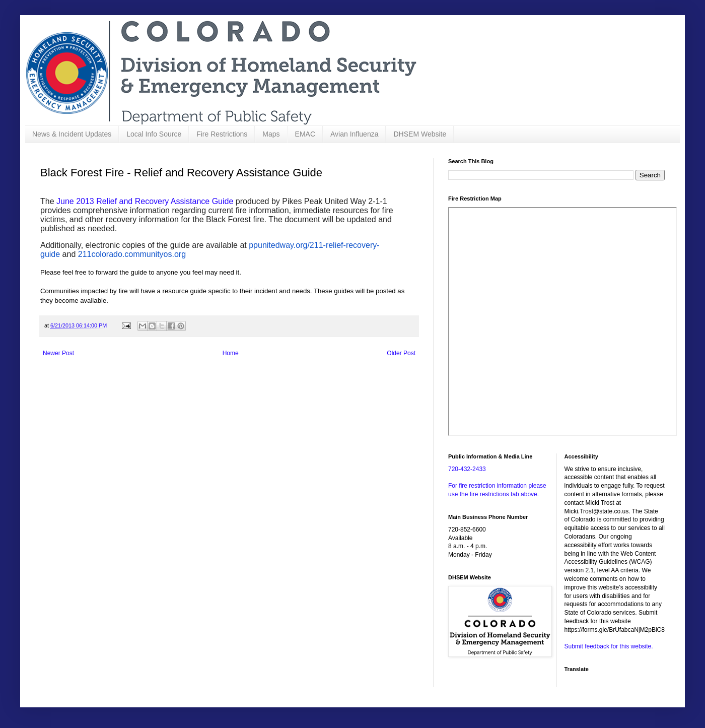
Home (231, 353)
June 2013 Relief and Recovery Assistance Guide (145, 201)
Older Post (401, 353)
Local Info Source (154, 134)
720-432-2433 (467, 469)
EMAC (305, 134)
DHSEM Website (420, 134)
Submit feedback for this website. (609, 646)
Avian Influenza (354, 134)
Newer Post (58, 353)
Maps (271, 134)
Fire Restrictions (222, 134)
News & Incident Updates (72, 134)
